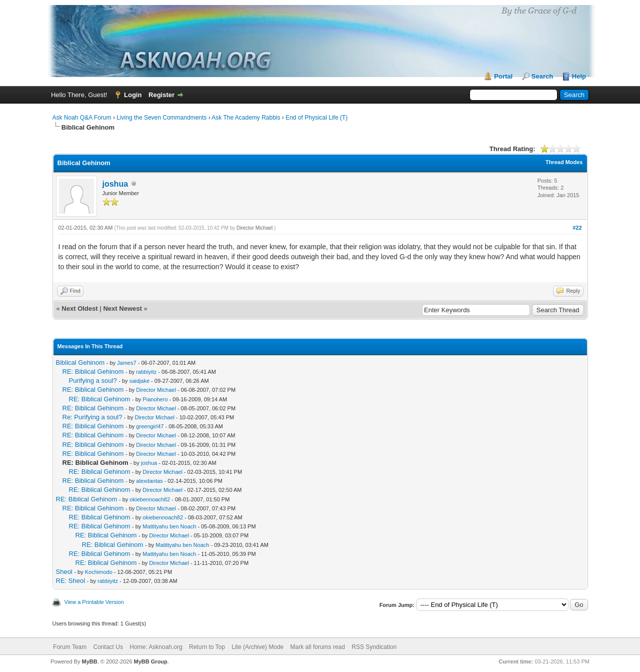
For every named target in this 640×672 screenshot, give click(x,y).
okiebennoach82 (150, 499)
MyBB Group (151, 661)
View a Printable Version (94, 602)
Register (161, 95)
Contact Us (108, 647)
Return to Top (207, 647)
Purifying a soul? (93, 381)
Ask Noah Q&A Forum (82, 118)
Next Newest (122, 308)
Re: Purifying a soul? (92, 417)
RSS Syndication (374, 647)
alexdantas (149, 481)
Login (133, 95)
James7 (127, 363)
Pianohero (155, 399)
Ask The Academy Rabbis (246, 118)
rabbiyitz (146, 372)
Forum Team (70, 647)
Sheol (64, 572)
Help (579, 76)
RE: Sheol (71, 581)
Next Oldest (79, 308)
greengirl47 (150, 426)
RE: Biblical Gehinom (93, 372)
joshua (115, 184)
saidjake (139, 381)
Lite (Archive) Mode (257, 647)
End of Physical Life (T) (316, 118)
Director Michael (254, 228)
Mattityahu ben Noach (169, 526)
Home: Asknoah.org (156, 647)
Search (542, 76)
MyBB (89, 661)
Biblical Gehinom (80, 363)
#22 (577, 228)
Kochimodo (99, 572)
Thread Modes (564, 162)
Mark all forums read (318, 647)
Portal (503, 76)
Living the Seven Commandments (161, 118)
